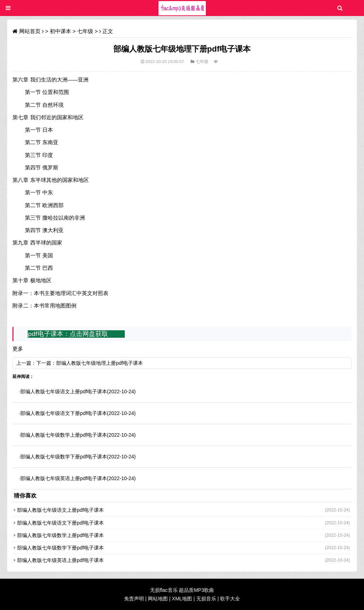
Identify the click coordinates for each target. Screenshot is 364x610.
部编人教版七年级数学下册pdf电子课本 (63, 457)
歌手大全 (230, 599)
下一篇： (46, 363)
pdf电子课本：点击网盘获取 (68, 334)
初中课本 (60, 31)
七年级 (85, 31)
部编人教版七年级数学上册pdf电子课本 (63, 435)
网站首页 (30, 31)
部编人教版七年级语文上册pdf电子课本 (63, 391)
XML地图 (182, 599)
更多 (18, 349)
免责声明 (134, 599)
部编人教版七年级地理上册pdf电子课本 (99, 363)
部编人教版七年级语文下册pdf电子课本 (63, 413)
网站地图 (158, 599)
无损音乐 (206, 599)
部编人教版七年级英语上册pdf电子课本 (63, 478)
